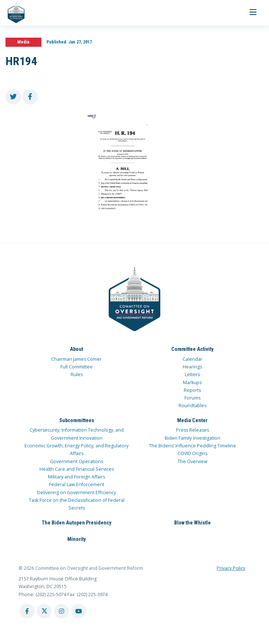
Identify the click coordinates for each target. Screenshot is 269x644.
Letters (192, 374)
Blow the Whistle (193, 523)
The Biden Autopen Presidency (76, 523)
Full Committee (76, 367)
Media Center (192, 420)
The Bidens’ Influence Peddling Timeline (193, 446)
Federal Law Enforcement (77, 484)
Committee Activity (192, 349)
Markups (192, 382)
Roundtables (193, 406)
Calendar (193, 359)
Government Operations (77, 461)
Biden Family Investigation (193, 438)
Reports (192, 390)
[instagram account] (61, 611)
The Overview (193, 461)
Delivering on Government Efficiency (76, 493)
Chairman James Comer (76, 359)
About (76, 349)
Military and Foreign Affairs (76, 477)
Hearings (192, 367)
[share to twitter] (13, 97)
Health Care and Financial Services (77, 469)
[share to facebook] (30, 97)
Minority (76, 539)
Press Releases (193, 430)
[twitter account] (44, 611)
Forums (193, 398)
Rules (77, 374)
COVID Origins (193, 453)
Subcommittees (77, 420)
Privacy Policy (231, 568)
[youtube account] (79, 611)
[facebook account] (27, 611)
